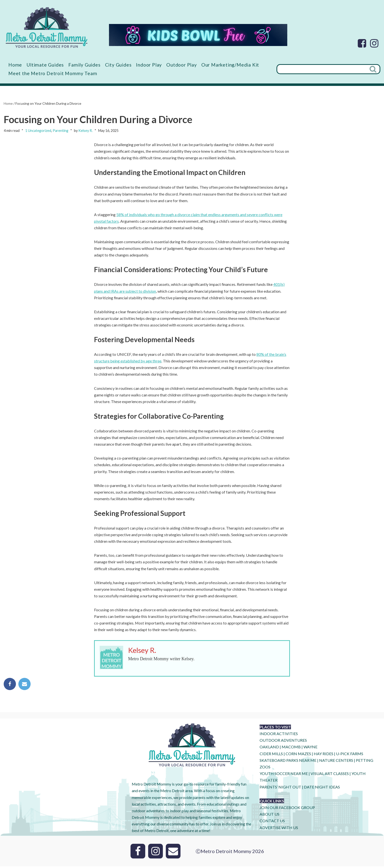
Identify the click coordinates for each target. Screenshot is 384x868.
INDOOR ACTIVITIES (279, 735)
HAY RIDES (324, 755)
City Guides (119, 65)
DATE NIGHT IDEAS (322, 789)
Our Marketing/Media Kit (230, 65)
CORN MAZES (298, 755)
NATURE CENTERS (336, 762)
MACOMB (291, 749)
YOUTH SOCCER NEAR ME (284, 775)
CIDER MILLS (271, 755)
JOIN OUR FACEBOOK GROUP (287, 809)
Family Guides (85, 65)
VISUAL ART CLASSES (330, 775)
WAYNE (310, 749)
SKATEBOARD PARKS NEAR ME (288, 762)
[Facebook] (362, 43)
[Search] (322, 69)
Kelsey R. (85, 131)
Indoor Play (149, 65)
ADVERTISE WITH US (279, 829)
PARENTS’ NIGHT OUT (280, 789)
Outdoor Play (182, 65)
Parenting (60, 131)
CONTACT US (272, 823)
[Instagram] (374, 43)
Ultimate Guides (45, 65)
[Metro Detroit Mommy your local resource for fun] (47, 27)
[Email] (173, 853)
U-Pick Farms (350, 755)
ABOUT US (270, 816)
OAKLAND (269, 749)
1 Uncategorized (38, 131)
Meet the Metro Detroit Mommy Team (53, 73)
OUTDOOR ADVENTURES (283, 742)
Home (15, 65)
